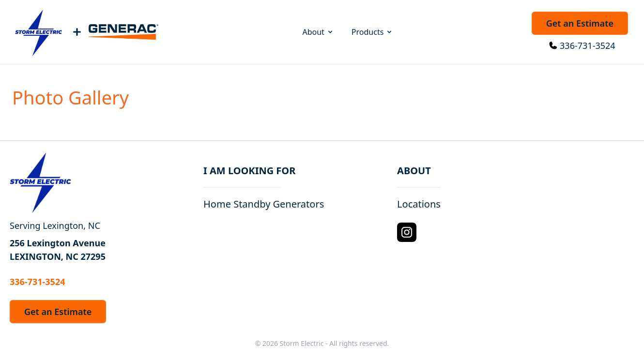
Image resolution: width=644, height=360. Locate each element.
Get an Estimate (580, 23)
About (318, 32)
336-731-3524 (588, 45)
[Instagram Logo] (407, 232)
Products (373, 32)
